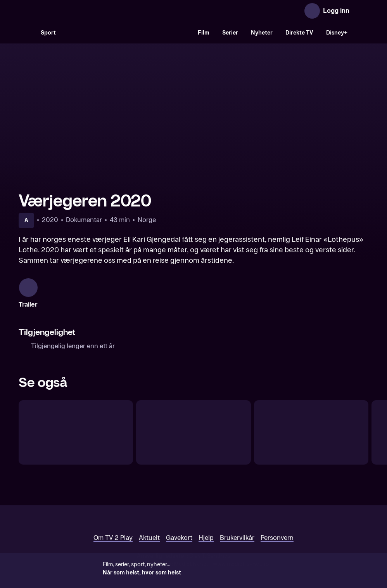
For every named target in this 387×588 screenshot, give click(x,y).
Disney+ (337, 33)
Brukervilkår (237, 525)
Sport (48, 33)
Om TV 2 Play (113, 525)
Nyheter (262, 33)
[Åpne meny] (361, 11)
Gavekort (179, 525)
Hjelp (206, 525)
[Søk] (26, 33)
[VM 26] (127, 33)
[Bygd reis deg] (311, 420)
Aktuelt (149, 525)
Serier (230, 33)
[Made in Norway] (76, 420)
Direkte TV (299, 33)
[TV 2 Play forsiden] (77, 11)
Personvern (277, 525)
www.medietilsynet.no (241, 552)
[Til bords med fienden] (193, 420)
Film (204, 33)
